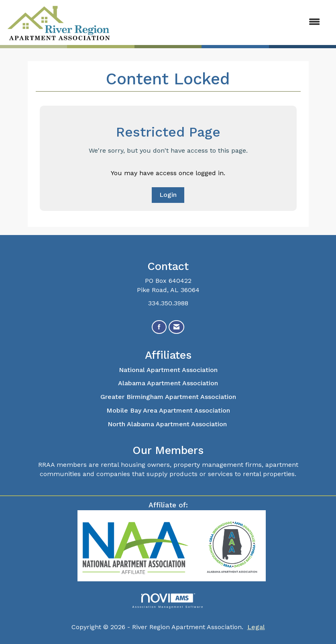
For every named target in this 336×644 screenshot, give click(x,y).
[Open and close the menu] (220, 22)
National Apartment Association (168, 370)
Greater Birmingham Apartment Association (168, 397)
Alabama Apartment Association (168, 383)
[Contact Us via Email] (176, 327)
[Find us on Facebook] (159, 327)
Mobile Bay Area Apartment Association (168, 410)
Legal (256, 627)
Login (168, 195)
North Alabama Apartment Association (168, 424)
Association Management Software (168, 601)
